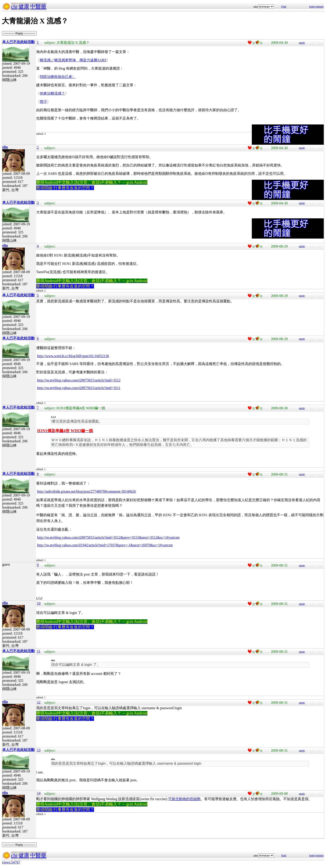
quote (302, 43)
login (312, 7)
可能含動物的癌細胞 (184, 799)
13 (39, 750)
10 (39, 603)
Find (284, 7)
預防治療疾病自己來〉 (58, 77)
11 (39, 651)
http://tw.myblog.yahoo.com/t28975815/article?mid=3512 (79, 380)
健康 (24, 7)
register (319, 7)
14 (39, 793)
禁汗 (43, 102)
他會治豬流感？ (52, 93)
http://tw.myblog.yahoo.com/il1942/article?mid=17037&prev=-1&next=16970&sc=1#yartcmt (105, 545)
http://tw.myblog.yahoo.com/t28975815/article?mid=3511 (79, 388)
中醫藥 (38, 7)
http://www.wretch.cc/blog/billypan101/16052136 (73, 356)
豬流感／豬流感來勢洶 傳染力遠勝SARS (73, 60)
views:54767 (11, 862)
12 (39, 702)
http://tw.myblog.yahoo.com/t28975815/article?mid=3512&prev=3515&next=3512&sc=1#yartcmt (108, 537)
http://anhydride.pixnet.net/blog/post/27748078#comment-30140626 (86, 491)
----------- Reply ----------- (19, 33)
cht (14, 7)
